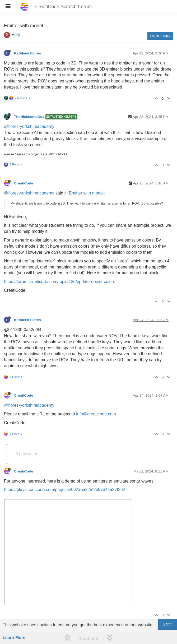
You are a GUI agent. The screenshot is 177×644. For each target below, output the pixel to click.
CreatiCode (24, 183)
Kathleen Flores (27, 53)
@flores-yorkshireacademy (29, 126)
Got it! (168, 624)
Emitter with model (86, 193)
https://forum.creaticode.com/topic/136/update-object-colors (60, 282)
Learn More (14, 638)
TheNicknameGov (29, 117)
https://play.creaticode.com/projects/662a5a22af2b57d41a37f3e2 (65, 490)
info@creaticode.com (96, 414)
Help (16, 35)
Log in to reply (160, 36)
